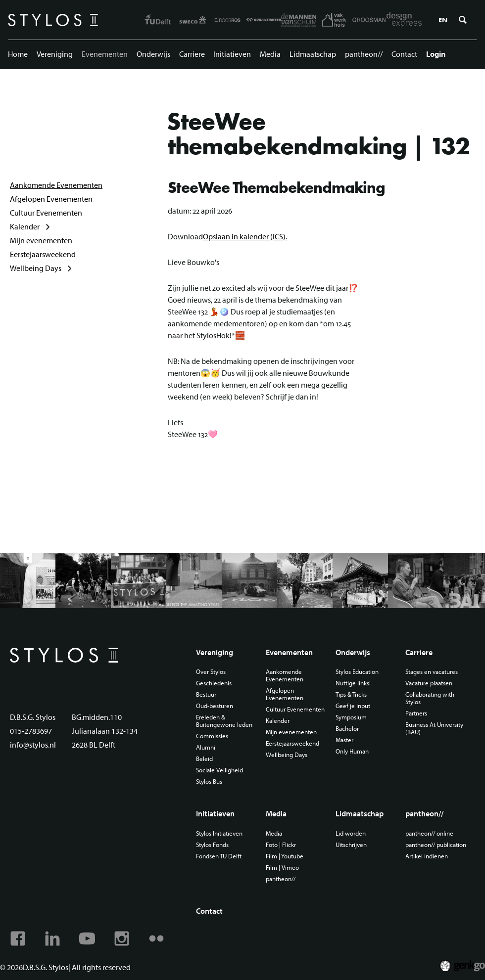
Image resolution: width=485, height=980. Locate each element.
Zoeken (463, 20)
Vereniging (55, 54)
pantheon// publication (436, 845)
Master (344, 740)
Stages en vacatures (432, 672)
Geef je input (353, 706)
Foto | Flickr (281, 845)
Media (270, 54)
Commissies (212, 736)
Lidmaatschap (313, 54)
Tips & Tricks (351, 694)
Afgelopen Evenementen (51, 199)
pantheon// (364, 54)
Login (436, 54)
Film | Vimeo (282, 868)
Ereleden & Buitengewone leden (224, 721)
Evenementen (105, 54)
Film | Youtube (285, 856)
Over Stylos (211, 672)
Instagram (122, 938)
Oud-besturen (215, 706)
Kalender (25, 226)
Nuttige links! (353, 683)
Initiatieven (232, 54)
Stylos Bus (209, 781)
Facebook (18, 938)
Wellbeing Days (36, 268)
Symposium (351, 717)
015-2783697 (31, 731)
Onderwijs (153, 54)
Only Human (352, 751)
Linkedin (52, 938)
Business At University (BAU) (434, 728)
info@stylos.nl (33, 745)
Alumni (206, 747)
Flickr (156, 938)
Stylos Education (357, 672)
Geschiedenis (214, 683)
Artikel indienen (427, 856)
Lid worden (351, 833)
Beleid (204, 759)
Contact (404, 54)
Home (18, 54)
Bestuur (206, 694)
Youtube (87, 938)
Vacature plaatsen (429, 683)
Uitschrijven (351, 845)
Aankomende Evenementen (56, 185)
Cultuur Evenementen (46, 213)
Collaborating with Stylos (430, 698)
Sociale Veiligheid (219, 770)
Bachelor (347, 729)
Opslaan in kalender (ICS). (245, 236)
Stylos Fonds (212, 845)
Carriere (192, 54)
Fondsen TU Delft (219, 856)
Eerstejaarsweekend (43, 254)
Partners (416, 713)
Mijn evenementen (41, 240)
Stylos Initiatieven (219, 833)
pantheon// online (429, 833)
